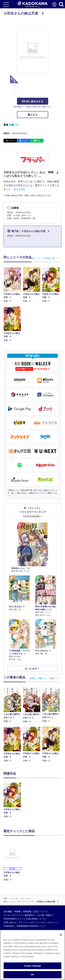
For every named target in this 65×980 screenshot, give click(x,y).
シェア (25, 141)
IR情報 (17, 912)
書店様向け (30, 915)
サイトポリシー (49, 922)
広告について (40, 912)
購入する (33, 115)
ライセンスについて (13, 915)
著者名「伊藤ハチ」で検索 (42, 678)
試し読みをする (33, 101)
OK (33, 975)
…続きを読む (19, 189)
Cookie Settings (32, 966)
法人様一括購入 (45, 915)
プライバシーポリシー (29, 922)
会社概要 (8, 912)
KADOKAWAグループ (14, 919)
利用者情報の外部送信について (31, 926)
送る (38, 141)
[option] (13, 800)
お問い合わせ (10, 922)
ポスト (12, 141)
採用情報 (27, 912)
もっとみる (31, 669)
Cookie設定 (9, 926)
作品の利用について (36, 919)
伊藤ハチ (14, 125)
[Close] (61, 935)
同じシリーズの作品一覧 (43, 258)
